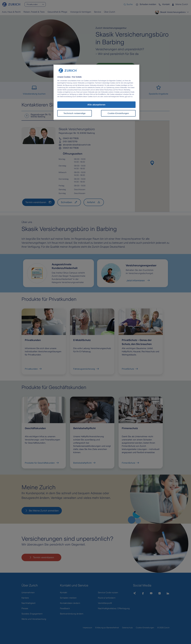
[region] (96, 92)
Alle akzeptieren (96, 105)
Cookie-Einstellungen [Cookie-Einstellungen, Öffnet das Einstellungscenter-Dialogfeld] (118, 113)
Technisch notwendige (75, 113)
